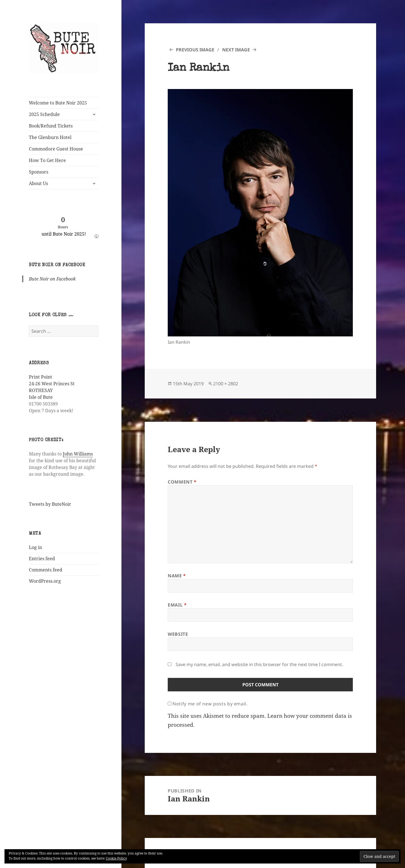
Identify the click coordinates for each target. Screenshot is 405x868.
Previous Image (195, 50)
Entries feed (42, 559)
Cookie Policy (116, 858)
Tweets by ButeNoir (50, 504)
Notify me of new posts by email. (210, 704)
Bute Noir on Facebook (57, 265)
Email (177, 605)
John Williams (78, 454)
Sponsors (39, 172)
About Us (38, 183)
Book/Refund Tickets (51, 126)
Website (178, 634)
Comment (182, 482)
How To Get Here (47, 160)
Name (177, 576)
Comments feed (46, 570)
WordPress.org (45, 581)
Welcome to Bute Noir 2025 (58, 103)
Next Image (236, 50)
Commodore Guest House (56, 149)
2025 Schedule (44, 114)
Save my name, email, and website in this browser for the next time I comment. (259, 664)
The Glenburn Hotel (50, 137)
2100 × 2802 (226, 384)
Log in (35, 547)
